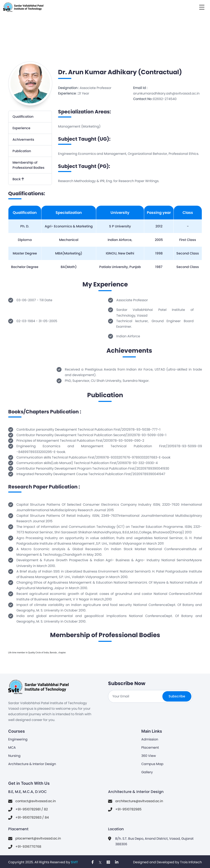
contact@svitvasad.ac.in (36, 801)
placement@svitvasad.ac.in (38, 838)
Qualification (23, 117)
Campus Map (152, 764)
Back (18, 179)
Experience (21, 128)
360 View (149, 756)
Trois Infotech (191, 862)
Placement (150, 748)
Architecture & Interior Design (32, 764)
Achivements (23, 140)
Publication (22, 151)
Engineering (18, 739)
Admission (150, 739)
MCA (12, 748)
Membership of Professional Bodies (29, 165)
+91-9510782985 (128, 809)
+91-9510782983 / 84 (32, 817)
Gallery (147, 772)
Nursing (14, 756)
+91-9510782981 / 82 (32, 809)
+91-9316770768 (28, 847)
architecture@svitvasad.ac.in (139, 801)
